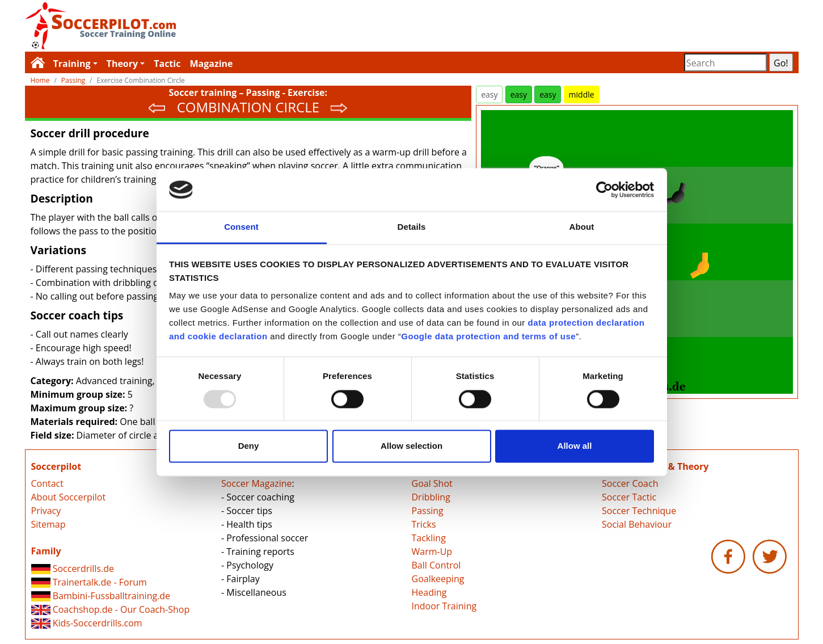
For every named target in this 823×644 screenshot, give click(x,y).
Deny (249, 446)
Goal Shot (432, 483)
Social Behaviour (637, 524)
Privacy (46, 511)
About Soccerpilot (69, 497)
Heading (429, 592)
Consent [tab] (241, 227)
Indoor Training (444, 606)
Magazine (211, 64)
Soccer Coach (630, 483)
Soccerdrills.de (73, 569)
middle (582, 94)
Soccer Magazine (257, 483)
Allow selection (412, 446)
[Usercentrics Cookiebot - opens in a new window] (604, 190)
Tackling (429, 538)
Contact (47, 483)
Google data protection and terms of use (488, 337)
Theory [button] (123, 64)
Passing (73, 80)
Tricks (424, 524)
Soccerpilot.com (218, 26)
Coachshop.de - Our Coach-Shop (111, 609)
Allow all (575, 446)
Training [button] (72, 64)
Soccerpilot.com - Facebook (728, 557)
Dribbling (431, 497)
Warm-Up (432, 552)
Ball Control (436, 565)
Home (40, 80)
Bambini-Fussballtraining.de (101, 596)
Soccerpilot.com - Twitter (770, 557)
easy (489, 94)
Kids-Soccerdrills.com (87, 623)
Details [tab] (412, 227)
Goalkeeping (438, 579)
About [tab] (582, 227)
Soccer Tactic (629, 497)
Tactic (167, 64)
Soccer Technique (639, 511)
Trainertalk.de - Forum (89, 582)
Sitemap (48, 524)
